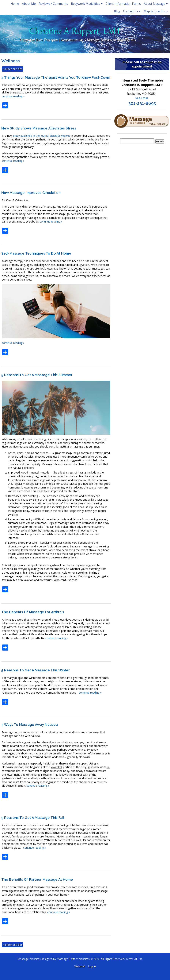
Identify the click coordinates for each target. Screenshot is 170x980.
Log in (92, 966)
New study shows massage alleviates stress (39, 128)
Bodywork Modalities (87, 4)
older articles (13, 69)
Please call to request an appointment (142, 64)
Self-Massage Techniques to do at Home (36, 253)
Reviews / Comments (53, 4)
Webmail (80, 966)
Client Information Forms (123, 4)
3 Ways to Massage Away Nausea (30, 725)
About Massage (156, 4)
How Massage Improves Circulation (31, 193)
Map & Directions (156, 11)
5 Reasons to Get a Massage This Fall (33, 818)
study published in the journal (42, 136)
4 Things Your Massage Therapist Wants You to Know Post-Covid (56, 77)
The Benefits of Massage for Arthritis (33, 612)
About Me (29, 4)
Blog (117, 11)
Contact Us (132, 11)
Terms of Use (134, 959)
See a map (142, 98)
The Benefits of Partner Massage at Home (37, 879)
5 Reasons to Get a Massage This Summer (37, 375)
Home (15, 4)
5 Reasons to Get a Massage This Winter (36, 670)
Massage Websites (29, 959)
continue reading (13, 96)
